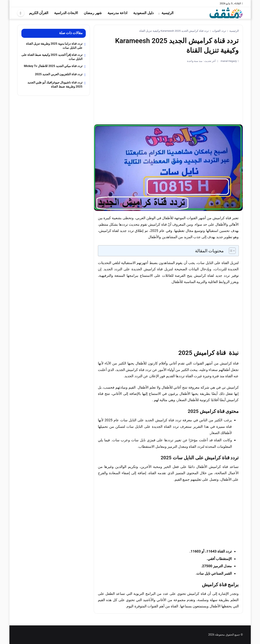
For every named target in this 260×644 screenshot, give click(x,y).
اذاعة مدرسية (117, 13)
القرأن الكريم (39, 13)
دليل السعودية (143, 13)
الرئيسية (167, 13)
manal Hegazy (228, 61)
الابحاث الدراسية (66, 13)
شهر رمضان (93, 13)
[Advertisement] (168, 92)
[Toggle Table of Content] (230, 251)
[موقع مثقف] (226, 13)
